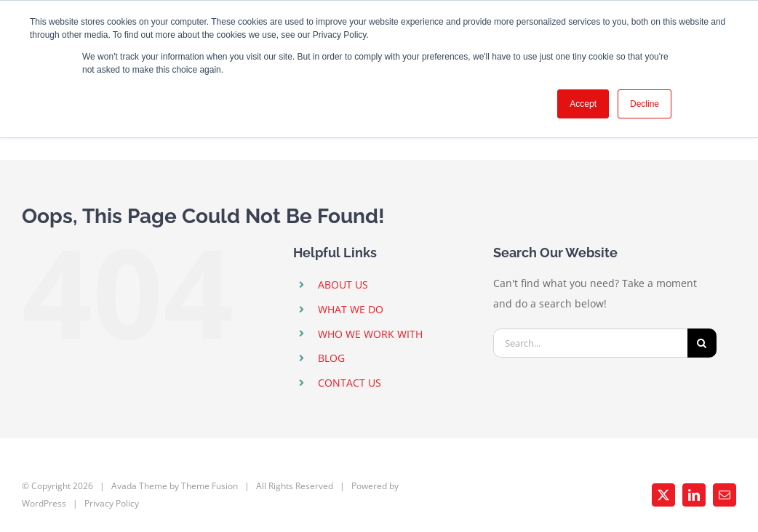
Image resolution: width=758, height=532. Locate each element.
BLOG (331, 358)
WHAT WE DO (351, 309)
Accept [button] (583, 104)
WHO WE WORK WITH (370, 334)
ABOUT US (343, 285)
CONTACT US (350, 383)
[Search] (702, 343)
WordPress (44, 503)
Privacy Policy (112, 503)
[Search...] (590, 343)
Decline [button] (645, 104)
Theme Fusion (210, 486)
